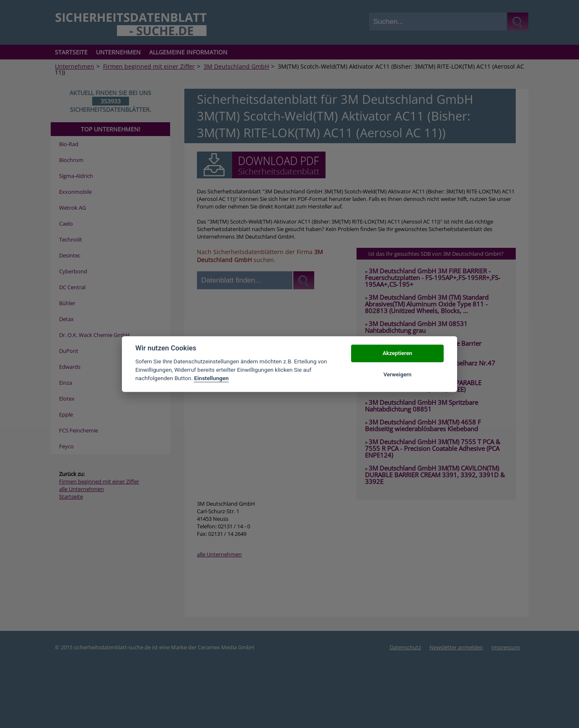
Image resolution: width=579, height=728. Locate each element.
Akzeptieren (397, 354)
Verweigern (397, 374)
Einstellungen (211, 378)
